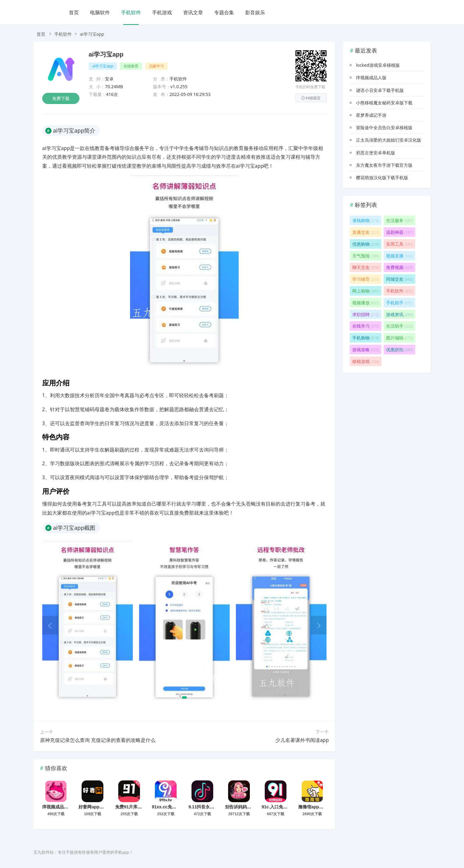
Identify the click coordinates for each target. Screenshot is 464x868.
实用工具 (399, 244)
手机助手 (399, 303)
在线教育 (131, 66)
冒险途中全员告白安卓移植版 (384, 127)
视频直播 (399, 256)
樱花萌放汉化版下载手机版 (382, 177)
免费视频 (399, 267)
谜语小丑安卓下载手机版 (380, 90)
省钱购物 (366, 220)
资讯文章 (193, 12)
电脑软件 (100, 12)
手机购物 (366, 338)
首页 (74, 12)
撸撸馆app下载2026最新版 (324, 807)
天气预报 (366, 256)
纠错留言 (311, 98)
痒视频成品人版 (57, 807)
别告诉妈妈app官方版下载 (251, 807)
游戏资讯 (399, 314)
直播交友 (366, 232)
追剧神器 (399, 232)
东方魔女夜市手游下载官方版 (384, 165)
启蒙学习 (156, 66)
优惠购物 (366, 244)
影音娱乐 (255, 12)
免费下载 (61, 98)
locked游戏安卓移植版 (378, 65)
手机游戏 (162, 12)
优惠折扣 (399, 350)
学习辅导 (366, 279)
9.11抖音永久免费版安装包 (214, 807)
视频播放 (366, 303)
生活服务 (399, 220)
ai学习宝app (106, 54)
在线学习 (366, 326)
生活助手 (399, 326)
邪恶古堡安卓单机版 (376, 153)
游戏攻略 (366, 350)
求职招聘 (366, 314)
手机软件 (131, 12)
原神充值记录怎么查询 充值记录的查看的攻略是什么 (98, 740)
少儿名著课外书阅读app (302, 740)
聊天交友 (366, 267)
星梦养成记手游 (371, 115)
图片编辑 (399, 338)
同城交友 (399, 279)
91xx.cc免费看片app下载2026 (181, 807)
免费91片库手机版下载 (137, 807)
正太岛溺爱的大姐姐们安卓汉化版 (389, 140)
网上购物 (366, 291)
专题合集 (224, 12)
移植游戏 (366, 361)
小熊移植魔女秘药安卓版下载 (384, 103)
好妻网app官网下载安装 (102, 807)
